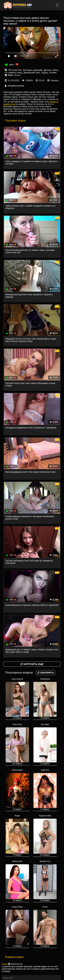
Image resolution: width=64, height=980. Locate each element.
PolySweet (45, 699)
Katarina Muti (45, 835)
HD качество (15, 70)
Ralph (17, 835)
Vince (45, 926)
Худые (45, 73)
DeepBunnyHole (16, 86)
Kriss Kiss (17, 744)
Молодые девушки (33, 70)
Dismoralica (17, 790)
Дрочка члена (51, 70)
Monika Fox (45, 881)
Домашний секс (32, 73)
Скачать (54, 80)
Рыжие (53, 73)
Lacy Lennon (17, 699)
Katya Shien (17, 926)
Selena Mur (17, 881)
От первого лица (14, 73)
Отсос (17, 75)
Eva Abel (45, 744)
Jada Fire (45, 790)
